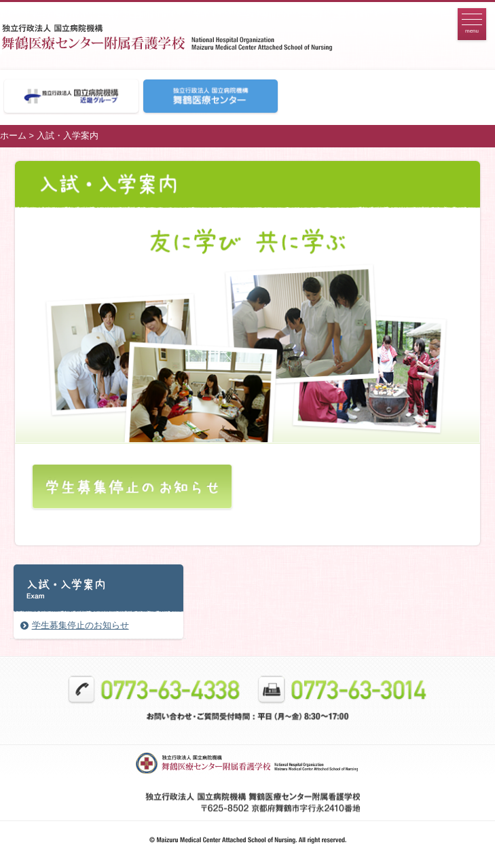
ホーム (13, 135)
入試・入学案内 (68, 135)
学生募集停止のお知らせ (80, 625)
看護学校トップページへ (198, 36)
